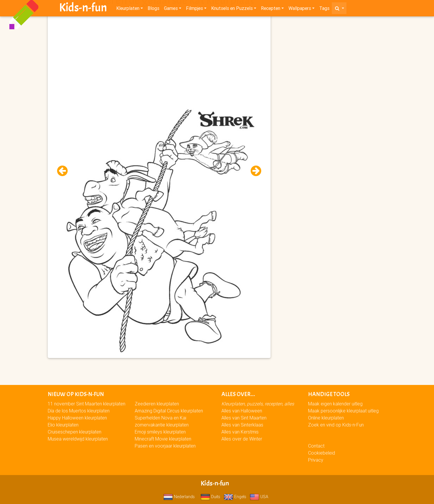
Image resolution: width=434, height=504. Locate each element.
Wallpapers (300, 9)
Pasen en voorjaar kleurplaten (165, 446)
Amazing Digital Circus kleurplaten (169, 411)
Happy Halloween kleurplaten (77, 418)
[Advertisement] (159, 59)
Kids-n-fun (83, 9)
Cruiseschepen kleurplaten (75, 432)
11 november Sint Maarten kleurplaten (87, 404)
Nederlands (179, 497)
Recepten (271, 9)
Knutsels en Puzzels (232, 9)
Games (171, 9)
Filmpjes (194, 9)
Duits (210, 497)
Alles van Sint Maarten (244, 418)
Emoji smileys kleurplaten (160, 432)
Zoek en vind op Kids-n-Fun (336, 425)
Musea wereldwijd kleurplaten (78, 439)
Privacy (316, 460)
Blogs (153, 9)
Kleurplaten (128, 9)
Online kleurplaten (326, 418)
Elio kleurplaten (63, 425)
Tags (324, 9)
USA (259, 497)
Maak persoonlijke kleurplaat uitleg (343, 411)
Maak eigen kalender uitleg (335, 404)
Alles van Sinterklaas (242, 425)
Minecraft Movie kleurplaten (163, 439)
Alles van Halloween (242, 411)
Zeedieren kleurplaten (157, 404)
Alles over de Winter (242, 439)
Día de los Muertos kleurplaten (79, 411)
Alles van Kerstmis (240, 432)
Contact (316, 446)
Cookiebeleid (322, 453)
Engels (235, 497)
